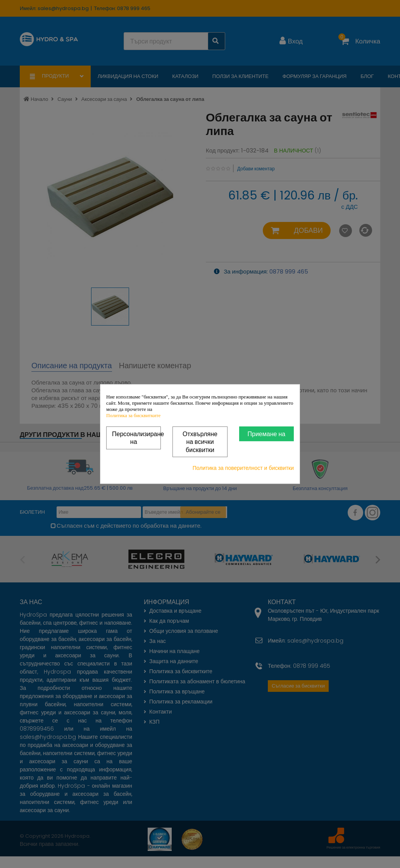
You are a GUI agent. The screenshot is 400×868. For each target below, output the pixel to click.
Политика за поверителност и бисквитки (243, 468)
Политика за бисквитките (133, 415)
